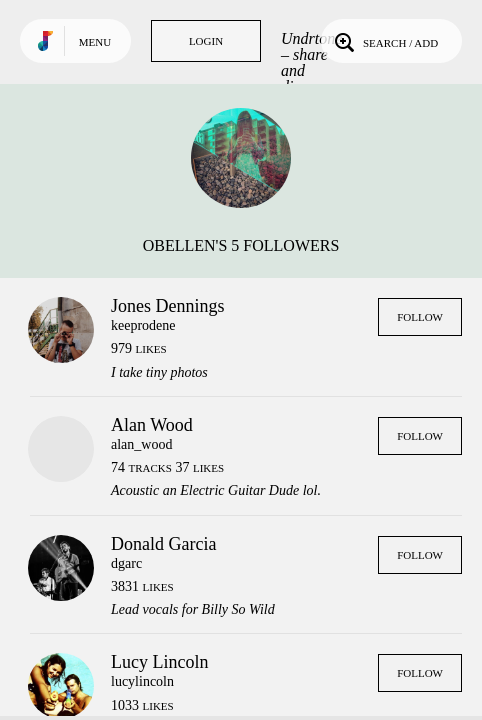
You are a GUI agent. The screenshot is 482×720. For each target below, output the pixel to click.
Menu (95, 42)
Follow (420, 317)
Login (206, 41)
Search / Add (384, 41)
